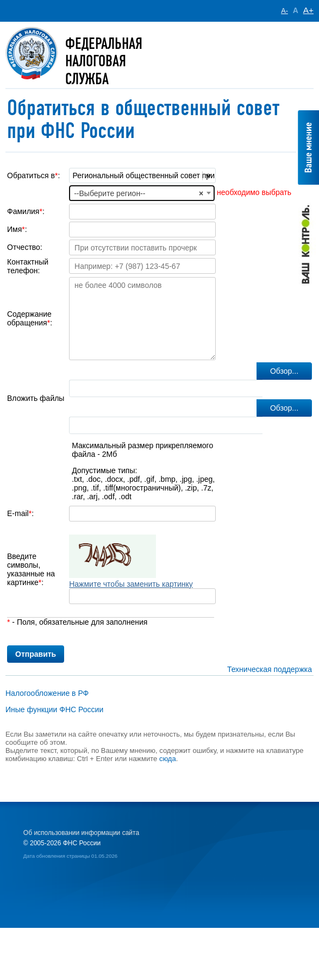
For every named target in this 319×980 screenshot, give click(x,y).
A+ (308, 10)
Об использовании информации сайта (81, 833)
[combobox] (142, 193)
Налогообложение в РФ (47, 693)
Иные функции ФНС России (54, 709)
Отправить (36, 654)
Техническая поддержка (270, 669)
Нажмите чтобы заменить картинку (131, 584)
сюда (168, 759)
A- (284, 11)
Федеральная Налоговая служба (104, 61)
